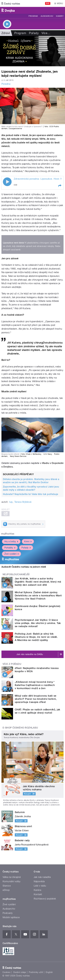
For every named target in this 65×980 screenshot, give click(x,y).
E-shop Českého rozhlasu (20, 728)
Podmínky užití (36, 972)
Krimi (28, 541)
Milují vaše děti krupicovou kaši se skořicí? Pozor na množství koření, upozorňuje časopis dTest (36, 699)
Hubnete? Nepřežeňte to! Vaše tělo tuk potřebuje (31, 494)
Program (33, 16)
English (49, 972)
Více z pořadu (12, 664)
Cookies (6, 972)
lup (11, 502)
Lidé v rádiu (40, 886)
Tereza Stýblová (23, 502)
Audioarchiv (47, 16)
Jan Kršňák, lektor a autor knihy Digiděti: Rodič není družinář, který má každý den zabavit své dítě (38, 582)
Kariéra (37, 890)
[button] (60, 186)
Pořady (34, 33)
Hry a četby (11, 541)
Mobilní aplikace (11, 917)
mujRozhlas (8, 534)
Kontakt (38, 894)
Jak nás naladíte (42, 877)
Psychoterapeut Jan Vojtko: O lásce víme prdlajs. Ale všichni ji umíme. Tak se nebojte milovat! (38, 623)
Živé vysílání (12, 554)
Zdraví (6, 33)
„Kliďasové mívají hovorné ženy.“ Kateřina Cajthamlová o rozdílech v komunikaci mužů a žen (35, 685)
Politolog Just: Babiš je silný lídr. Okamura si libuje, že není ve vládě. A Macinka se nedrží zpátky (36, 637)
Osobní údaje (20, 972)
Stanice (7, 886)
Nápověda (39, 881)
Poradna (6, 84)
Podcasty (8, 913)
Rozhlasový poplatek (45, 899)
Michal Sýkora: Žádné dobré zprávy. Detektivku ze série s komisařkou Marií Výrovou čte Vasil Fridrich (38, 595)
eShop (6, 890)
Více (46, 33)
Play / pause (7, 182)
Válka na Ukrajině (12, 877)
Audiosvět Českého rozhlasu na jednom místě (24, 567)
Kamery (60, 16)
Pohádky (10, 548)
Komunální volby (12, 881)
